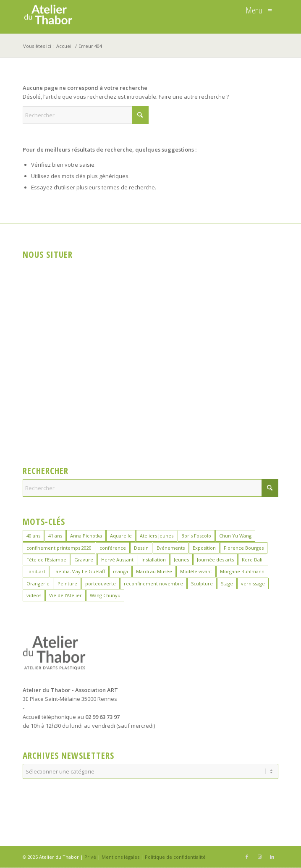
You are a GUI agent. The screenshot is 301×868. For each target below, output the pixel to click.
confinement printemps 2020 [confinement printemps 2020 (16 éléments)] (59, 548)
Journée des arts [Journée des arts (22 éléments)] (215, 560)
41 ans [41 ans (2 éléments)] (55, 536)
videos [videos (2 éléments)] (34, 595)
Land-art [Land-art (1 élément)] (36, 571)
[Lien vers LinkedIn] (272, 857)
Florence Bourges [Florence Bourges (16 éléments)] (244, 548)
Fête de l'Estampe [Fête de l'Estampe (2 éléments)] (46, 560)
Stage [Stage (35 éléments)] (227, 583)
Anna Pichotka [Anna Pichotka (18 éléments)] (86, 536)
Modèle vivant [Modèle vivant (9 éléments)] (196, 571)
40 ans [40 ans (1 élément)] (33, 536)
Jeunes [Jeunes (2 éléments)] (181, 560)
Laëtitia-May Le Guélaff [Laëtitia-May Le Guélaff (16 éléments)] (79, 571)
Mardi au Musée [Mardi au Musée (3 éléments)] (154, 571)
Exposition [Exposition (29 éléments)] (204, 548)
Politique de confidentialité (175, 857)
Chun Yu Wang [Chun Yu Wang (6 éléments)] (235, 536)
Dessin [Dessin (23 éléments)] (141, 548)
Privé (90, 857)
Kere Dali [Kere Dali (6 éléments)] (252, 560)
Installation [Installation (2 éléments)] (154, 560)
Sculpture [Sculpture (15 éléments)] (202, 583)
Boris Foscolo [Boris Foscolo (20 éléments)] (196, 536)
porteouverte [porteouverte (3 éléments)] (101, 583)
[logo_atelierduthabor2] (125, 17)
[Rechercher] (86, 115)
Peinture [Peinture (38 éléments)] (67, 583)
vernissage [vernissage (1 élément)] (253, 583)
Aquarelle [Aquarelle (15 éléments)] (121, 536)
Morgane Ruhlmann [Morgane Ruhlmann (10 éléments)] (242, 571)
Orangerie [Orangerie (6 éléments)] (38, 583)
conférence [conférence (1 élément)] (113, 548)
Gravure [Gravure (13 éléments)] (84, 560)
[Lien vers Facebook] (247, 857)
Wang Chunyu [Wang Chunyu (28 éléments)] (105, 595)
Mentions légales (120, 857)
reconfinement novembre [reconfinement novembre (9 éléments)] (153, 583)
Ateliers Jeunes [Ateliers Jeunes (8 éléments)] (157, 536)
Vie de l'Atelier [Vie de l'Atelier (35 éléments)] (65, 595)
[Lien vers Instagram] (259, 857)
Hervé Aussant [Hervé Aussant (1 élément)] (117, 560)
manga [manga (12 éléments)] (120, 571)
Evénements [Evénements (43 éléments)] (171, 548)
